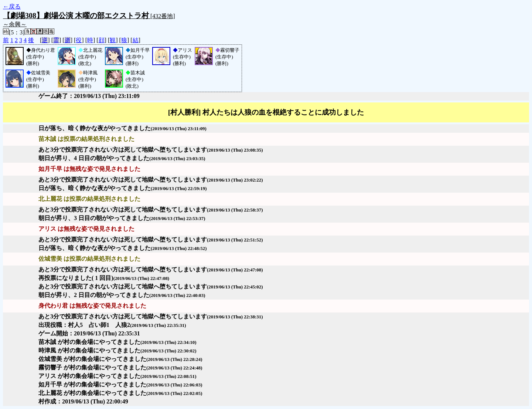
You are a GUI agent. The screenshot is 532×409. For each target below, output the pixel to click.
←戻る (12, 6)
